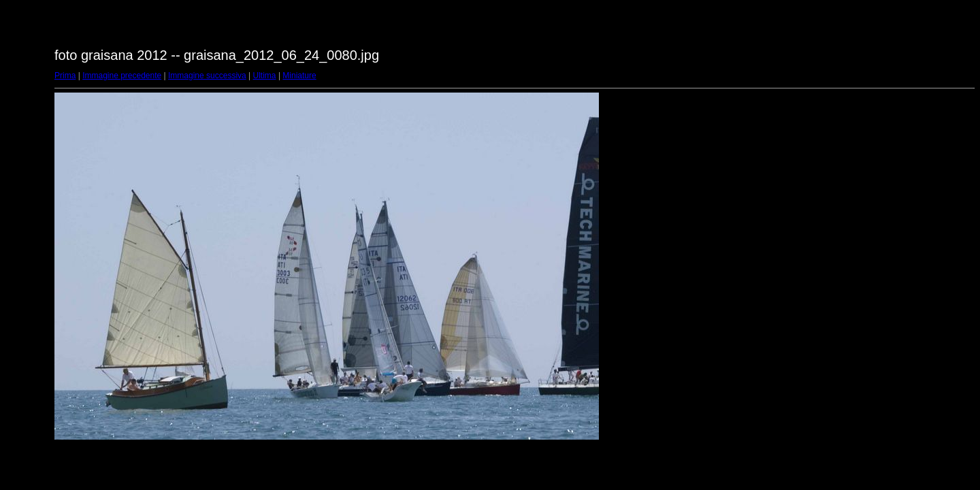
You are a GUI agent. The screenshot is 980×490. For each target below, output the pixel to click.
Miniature (299, 76)
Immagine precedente (122, 76)
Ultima (265, 76)
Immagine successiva (207, 76)
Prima (65, 76)
